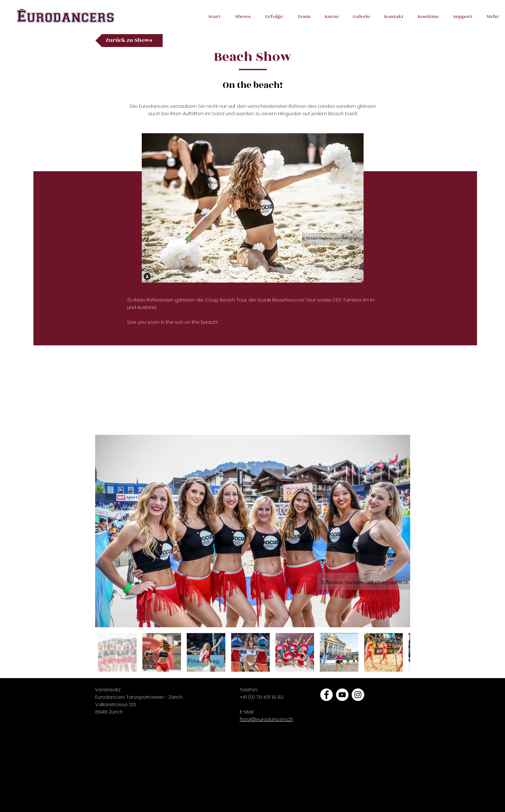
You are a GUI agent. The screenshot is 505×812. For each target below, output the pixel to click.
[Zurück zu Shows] (129, 41)
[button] (358, 26)
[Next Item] (399, 531)
